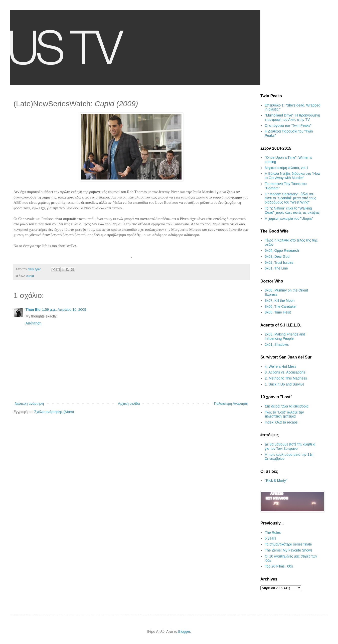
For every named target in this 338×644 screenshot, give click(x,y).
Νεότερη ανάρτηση (29, 403)
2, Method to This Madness (286, 378)
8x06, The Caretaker (281, 306)
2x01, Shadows (277, 344)
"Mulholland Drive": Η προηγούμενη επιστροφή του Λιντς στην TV (293, 117)
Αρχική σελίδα (129, 403)
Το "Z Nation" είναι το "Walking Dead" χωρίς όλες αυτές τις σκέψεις (292, 210)
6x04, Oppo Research (282, 250)
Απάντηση (34, 323)
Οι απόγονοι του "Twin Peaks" (288, 125)
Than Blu (33, 309)
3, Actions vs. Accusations (285, 372)
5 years (271, 538)
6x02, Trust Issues (279, 262)
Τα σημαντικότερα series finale (288, 544)
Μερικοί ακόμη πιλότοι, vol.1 (287, 168)
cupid (30, 276)
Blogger (184, 631)
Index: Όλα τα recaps (281, 422)
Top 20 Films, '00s (279, 566)
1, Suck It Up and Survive (285, 384)
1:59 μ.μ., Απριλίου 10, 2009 (64, 309)
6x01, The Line (276, 268)
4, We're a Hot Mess (281, 366)
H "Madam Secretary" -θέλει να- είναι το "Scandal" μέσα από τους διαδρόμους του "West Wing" (291, 198)
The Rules (273, 532)
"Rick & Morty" (276, 480)
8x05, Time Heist (278, 312)
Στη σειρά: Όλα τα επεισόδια (287, 406)
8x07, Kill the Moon (280, 300)
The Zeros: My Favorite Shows (289, 550)
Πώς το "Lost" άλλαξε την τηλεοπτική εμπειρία (284, 414)
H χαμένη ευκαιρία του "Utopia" (289, 218)
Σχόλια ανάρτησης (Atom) (54, 412)
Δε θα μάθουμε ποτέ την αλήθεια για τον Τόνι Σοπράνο (290, 446)
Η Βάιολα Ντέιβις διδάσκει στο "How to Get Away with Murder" (293, 176)
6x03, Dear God (277, 256)
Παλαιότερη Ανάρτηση (231, 403)
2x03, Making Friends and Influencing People (285, 336)
